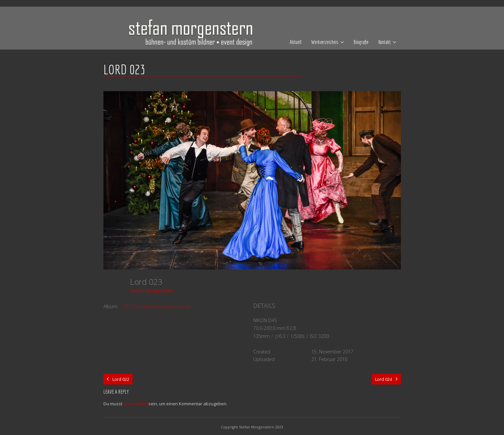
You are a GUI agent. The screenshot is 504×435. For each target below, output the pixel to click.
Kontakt (385, 42)
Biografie (361, 42)
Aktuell (296, 42)
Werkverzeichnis (325, 42)
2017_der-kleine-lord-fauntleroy (156, 306)
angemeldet (135, 404)
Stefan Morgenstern (151, 290)
